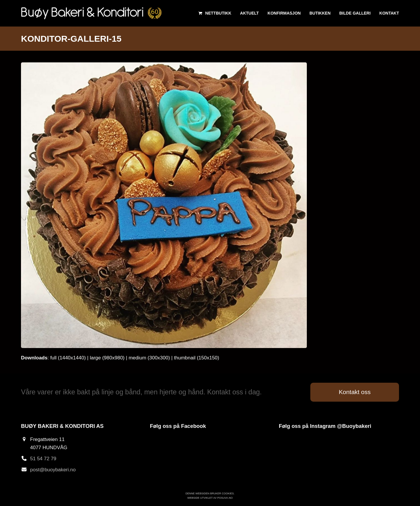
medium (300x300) (149, 358)
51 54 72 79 (43, 459)
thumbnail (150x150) (197, 358)
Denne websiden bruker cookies (210, 493)
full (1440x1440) (68, 358)
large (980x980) (107, 358)
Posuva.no (225, 498)
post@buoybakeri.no (53, 470)
